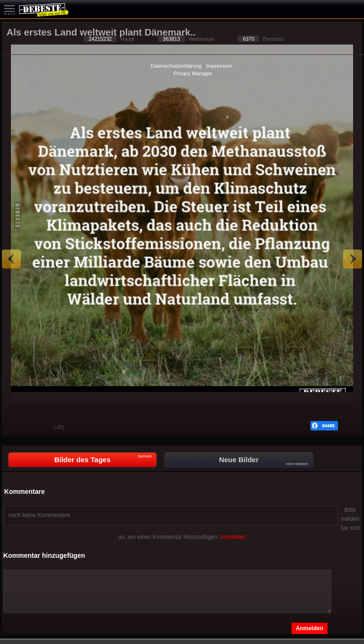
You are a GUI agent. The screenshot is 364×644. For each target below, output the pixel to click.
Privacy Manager (193, 73)
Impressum (219, 66)
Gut (16, 428)
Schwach (40, 428)
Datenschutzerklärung (176, 66)
